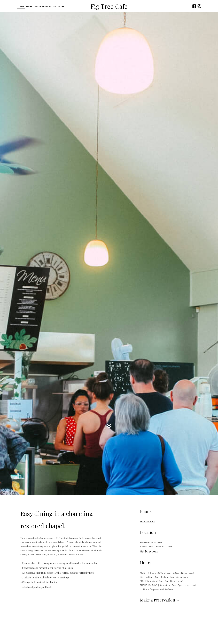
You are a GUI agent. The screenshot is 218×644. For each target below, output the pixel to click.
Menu (30, 6)
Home (21, 6)
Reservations (43, 6)
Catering (59, 6)
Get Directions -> (150, 551)
